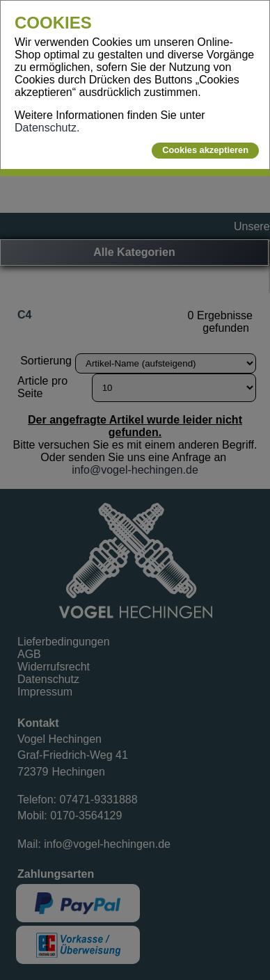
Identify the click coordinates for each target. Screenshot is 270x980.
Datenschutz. (47, 128)
